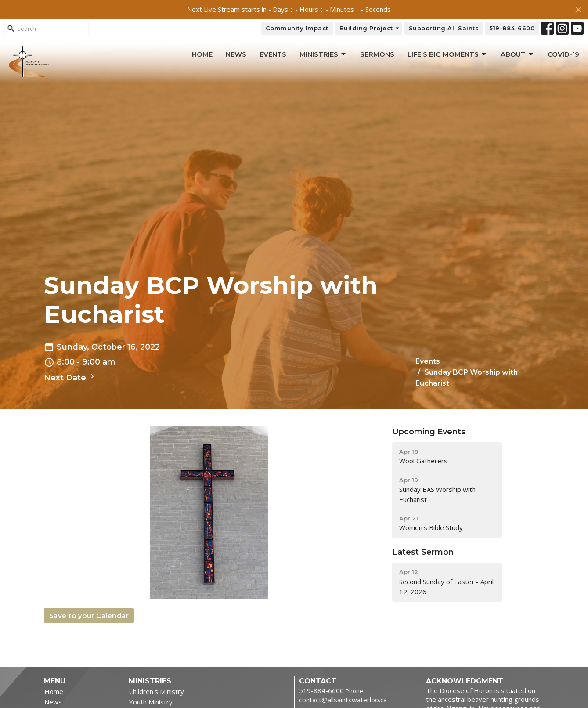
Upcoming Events (429, 432)
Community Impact (297, 28)
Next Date (70, 377)
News (236, 54)
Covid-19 (563, 54)
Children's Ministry (157, 691)
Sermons (377, 54)
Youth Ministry (151, 702)
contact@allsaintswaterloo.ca (343, 700)
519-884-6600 (512, 28)
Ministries (323, 54)
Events (273, 54)
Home (202, 54)
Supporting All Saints (444, 28)
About (518, 54)
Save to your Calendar (89, 616)
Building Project (370, 28)
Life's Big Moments (447, 54)
